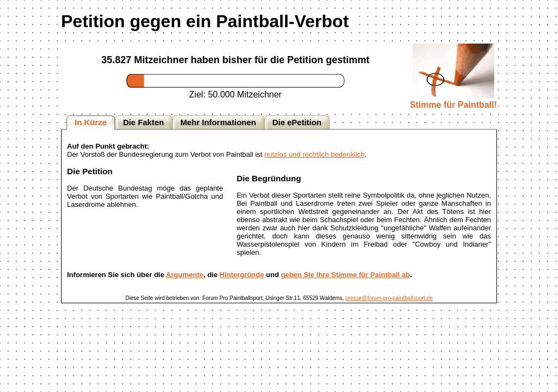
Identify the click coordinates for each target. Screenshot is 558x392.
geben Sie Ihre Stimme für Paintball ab (346, 275)
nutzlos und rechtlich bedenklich (314, 154)
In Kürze (91, 122)
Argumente (185, 275)
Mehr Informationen (218, 122)
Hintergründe (242, 275)
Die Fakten (144, 122)
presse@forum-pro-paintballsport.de (389, 298)
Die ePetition (297, 122)
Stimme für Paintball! (453, 100)
